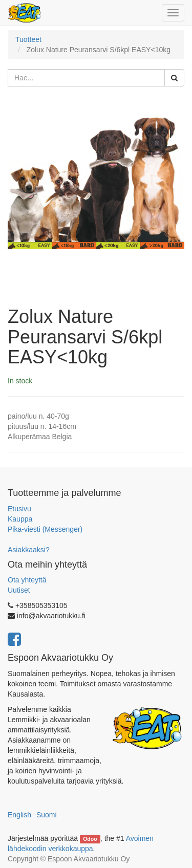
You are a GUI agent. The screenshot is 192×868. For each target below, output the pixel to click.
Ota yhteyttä (27, 580)
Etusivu (19, 509)
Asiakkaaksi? (29, 550)
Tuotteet (28, 39)
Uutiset (19, 590)
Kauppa (20, 519)
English (19, 815)
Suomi (47, 815)
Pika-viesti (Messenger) (45, 529)
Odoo (90, 839)
